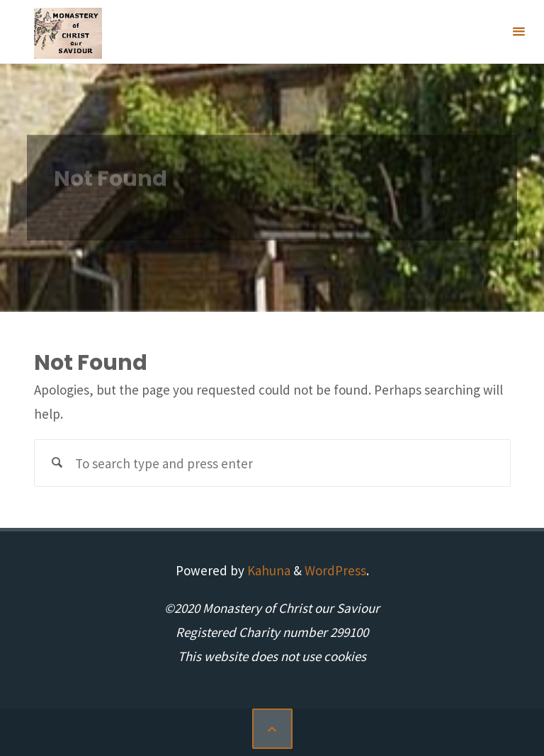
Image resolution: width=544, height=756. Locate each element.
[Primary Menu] (518, 32)
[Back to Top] (272, 729)
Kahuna (267, 570)
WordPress (335, 570)
